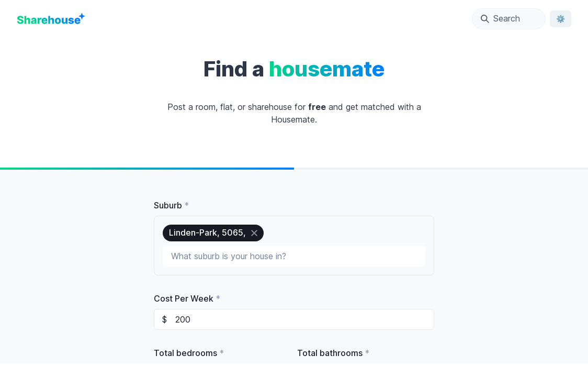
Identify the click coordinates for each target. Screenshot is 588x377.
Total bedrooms (189, 353)
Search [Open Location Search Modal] (500, 18)
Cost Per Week (187, 298)
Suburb (171, 205)
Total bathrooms (333, 353)
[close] (254, 233)
